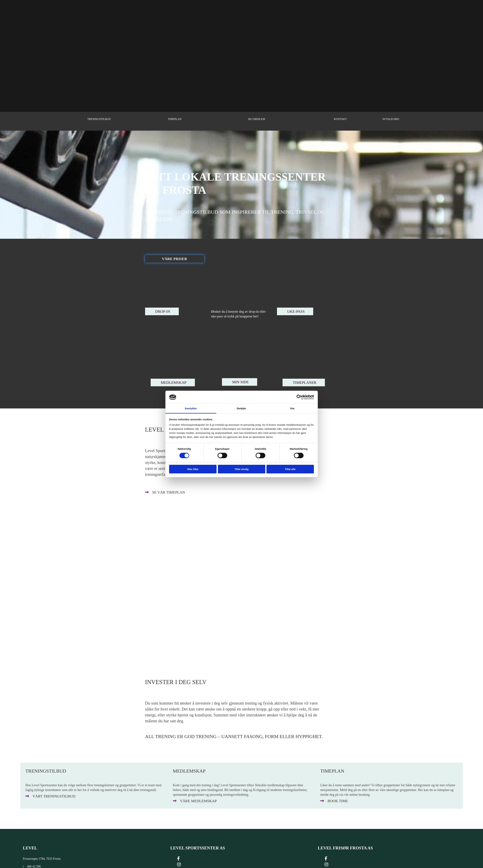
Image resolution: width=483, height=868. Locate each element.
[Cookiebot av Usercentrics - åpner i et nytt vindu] (299, 397)
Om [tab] (292, 408)
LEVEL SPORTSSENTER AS (198, 848)
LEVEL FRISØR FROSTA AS (345, 848)
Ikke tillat (193, 469)
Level (30, 848)
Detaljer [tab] (242, 408)
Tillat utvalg (241, 469)
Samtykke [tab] (191, 408)
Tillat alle (290, 469)
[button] (175, 259)
